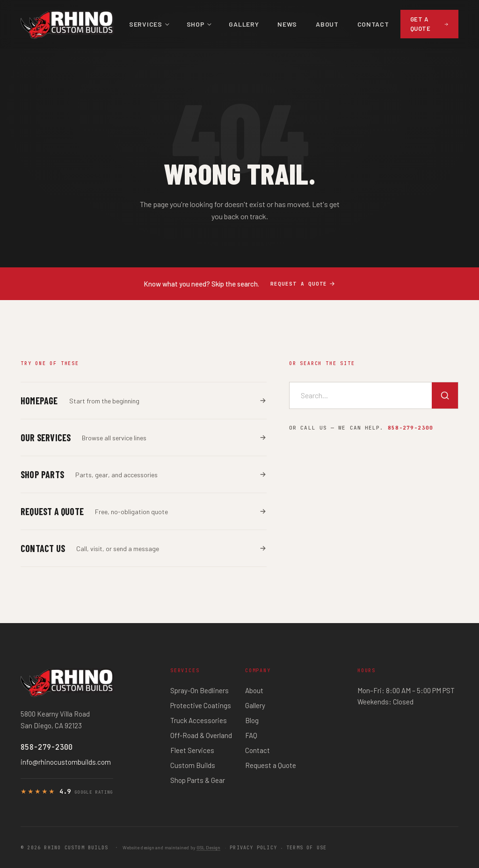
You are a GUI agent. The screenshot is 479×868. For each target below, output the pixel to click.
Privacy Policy (253, 848)
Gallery (244, 24)
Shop (196, 24)
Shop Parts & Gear (198, 780)
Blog (252, 720)
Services (146, 24)
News (287, 24)
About (327, 24)
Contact (373, 24)
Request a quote (303, 284)
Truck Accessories (199, 720)
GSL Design (208, 847)
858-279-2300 (410, 428)
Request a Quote (271, 765)
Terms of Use (306, 848)
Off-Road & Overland (201, 735)
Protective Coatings (201, 705)
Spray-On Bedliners (200, 690)
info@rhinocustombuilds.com (66, 762)
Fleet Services (192, 750)
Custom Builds (193, 765)
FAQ (251, 735)
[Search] (445, 395)
